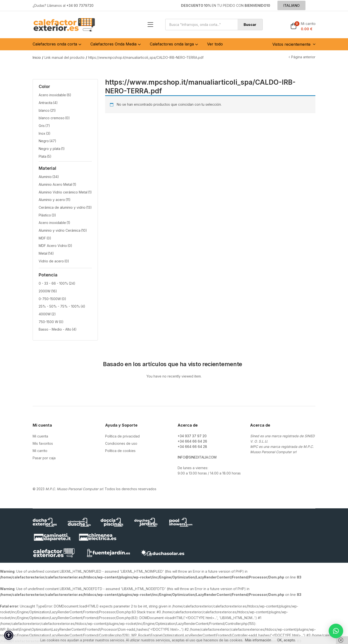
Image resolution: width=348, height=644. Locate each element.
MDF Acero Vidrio (55, 246)
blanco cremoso (54, 118)
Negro (47, 141)
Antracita (48, 103)
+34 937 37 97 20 (192, 436)
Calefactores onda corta (58, 44)
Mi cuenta (40, 436)
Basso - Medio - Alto (58, 329)
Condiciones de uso (121, 443)
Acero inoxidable (55, 95)
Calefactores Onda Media (116, 44)
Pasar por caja (44, 458)
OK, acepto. (286, 640)
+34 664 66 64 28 (192, 447)
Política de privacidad (122, 436)
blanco (47, 110)
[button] (303, 26)
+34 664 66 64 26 (192, 441)
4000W (47, 314)
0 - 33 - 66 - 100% (57, 283)
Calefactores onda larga (174, 44)
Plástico (47, 215)
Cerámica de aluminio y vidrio (65, 207)
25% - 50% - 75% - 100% (62, 306)
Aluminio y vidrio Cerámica (63, 230)
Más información (258, 640)
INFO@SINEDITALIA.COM (197, 457)
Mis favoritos (43, 443)
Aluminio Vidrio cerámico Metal (65, 192)
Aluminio (49, 177)
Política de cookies (120, 451)
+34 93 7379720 (80, 5)
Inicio (37, 57)
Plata (45, 156)
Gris (44, 126)
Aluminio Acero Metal (58, 184)
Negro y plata (52, 149)
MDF (45, 238)
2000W (48, 291)
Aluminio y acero (55, 200)
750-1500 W (51, 322)
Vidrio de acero (54, 261)
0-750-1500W (52, 299)
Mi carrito (40, 451)
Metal (46, 253)
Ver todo (215, 44)
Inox (45, 133)
